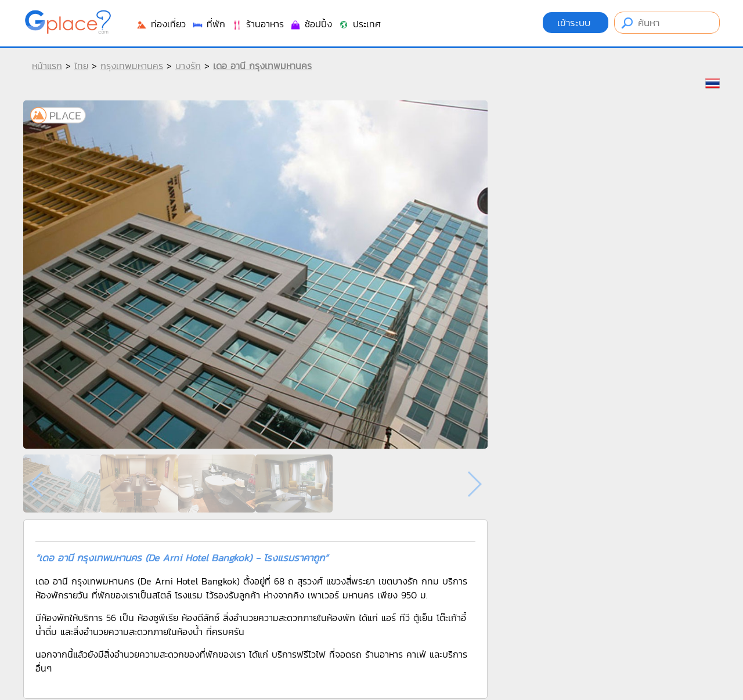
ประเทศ (359, 24)
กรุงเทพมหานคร (132, 66)
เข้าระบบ (576, 23)
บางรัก (188, 66)
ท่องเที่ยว (161, 24)
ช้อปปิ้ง (311, 24)
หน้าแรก (47, 66)
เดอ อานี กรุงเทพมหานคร (262, 66)
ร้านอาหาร (257, 24)
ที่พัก (208, 24)
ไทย (81, 66)
